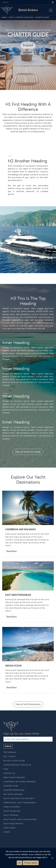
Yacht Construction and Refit (19, 799)
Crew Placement (12, 807)
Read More (12, 551)
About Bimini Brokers (14, 778)
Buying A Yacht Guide (14, 761)
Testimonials (10, 752)
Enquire (28, 45)
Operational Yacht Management (20, 803)
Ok (19, 863)
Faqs (6, 769)
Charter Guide (11, 786)
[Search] (25, 2)
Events (7, 832)
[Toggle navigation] (51, 10)
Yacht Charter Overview (21, 17)
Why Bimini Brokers (13, 794)
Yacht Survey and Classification (20, 820)
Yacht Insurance (12, 811)
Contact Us (9, 773)
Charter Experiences (14, 790)
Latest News (9, 828)
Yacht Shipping (11, 815)
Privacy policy (31, 863)
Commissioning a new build (17, 765)
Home (4, 17)
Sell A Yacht (10, 757)
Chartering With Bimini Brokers (20, 782)
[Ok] (52, 858)
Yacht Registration (13, 824)
